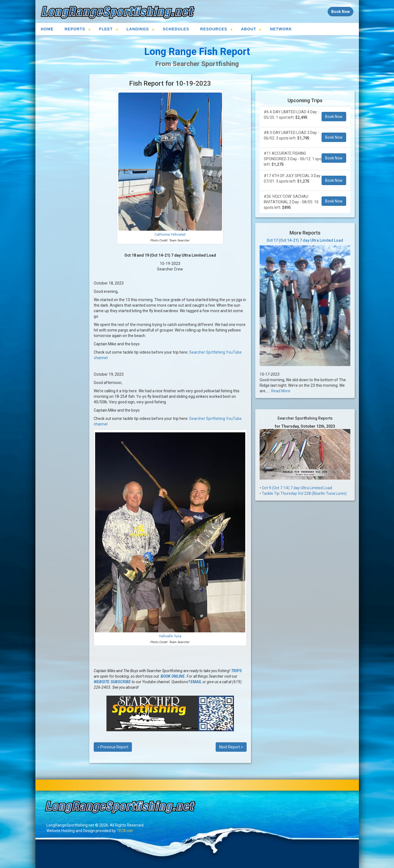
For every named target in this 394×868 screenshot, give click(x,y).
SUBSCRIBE (121, 682)
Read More (281, 391)
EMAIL (196, 682)
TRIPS (236, 671)
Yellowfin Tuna (170, 636)
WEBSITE (102, 682)
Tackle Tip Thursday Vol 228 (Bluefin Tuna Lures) (304, 493)
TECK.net (125, 831)
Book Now (334, 117)
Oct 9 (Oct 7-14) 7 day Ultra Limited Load (297, 488)
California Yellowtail (170, 234)
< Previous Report (113, 747)
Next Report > (231, 747)
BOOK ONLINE (173, 676)
